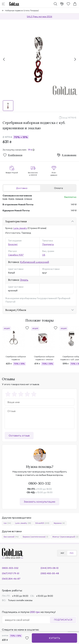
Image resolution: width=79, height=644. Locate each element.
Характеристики (16, 221)
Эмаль (24, 280)
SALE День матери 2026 (39, 17)
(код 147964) (69, 118)
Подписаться (63, 620)
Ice (7, 523)
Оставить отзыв (19, 435)
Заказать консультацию (39, 502)
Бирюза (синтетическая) (35, 537)
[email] (27, 620)
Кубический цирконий (34, 262)
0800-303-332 (39, 483)
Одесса (28, 199)
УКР (62, 553)
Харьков (19, 199)
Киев (5, 199)
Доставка (22, 188)
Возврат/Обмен (16, 310)
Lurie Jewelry (20, 228)
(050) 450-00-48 (50, 573)
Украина (59, 523)
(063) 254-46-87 (11, 579)
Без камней (11, 537)
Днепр (11, 199)
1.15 (44, 255)
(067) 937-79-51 (11, 573)
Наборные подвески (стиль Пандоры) (22, 10)
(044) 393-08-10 (50, 568)
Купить (55, 638)
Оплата (58, 188)
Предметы (48, 244)
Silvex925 (42, 523)
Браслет (13, 244)
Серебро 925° (16, 255)
